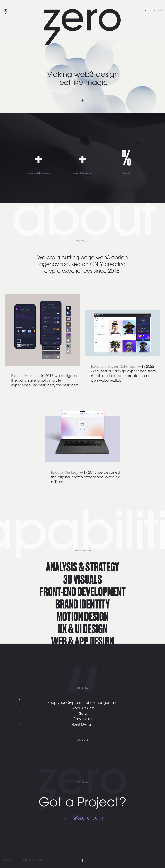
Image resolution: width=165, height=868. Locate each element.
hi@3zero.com (155, 10)
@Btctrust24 (82, 741)
